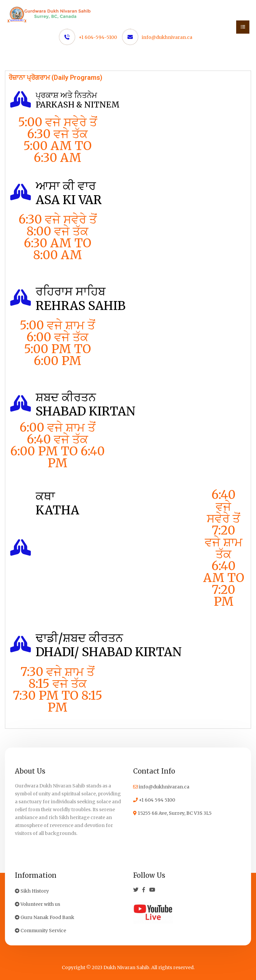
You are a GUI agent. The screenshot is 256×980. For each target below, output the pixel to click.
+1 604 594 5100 (154, 800)
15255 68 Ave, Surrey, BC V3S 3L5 (172, 813)
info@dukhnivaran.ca (167, 37)
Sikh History (32, 891)
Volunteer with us (37, 904)
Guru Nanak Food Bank (45, 917)
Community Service (40, 931)
